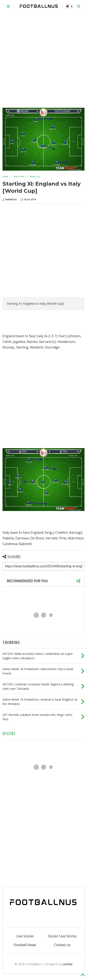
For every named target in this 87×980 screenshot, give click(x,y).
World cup (35, 176)
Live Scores (25, 936)
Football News (25, 945)
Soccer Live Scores (62, 936)
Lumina (67, 964)
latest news (19, 176)
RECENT (9, 733)
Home (5, 176)
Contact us (62, 945)
